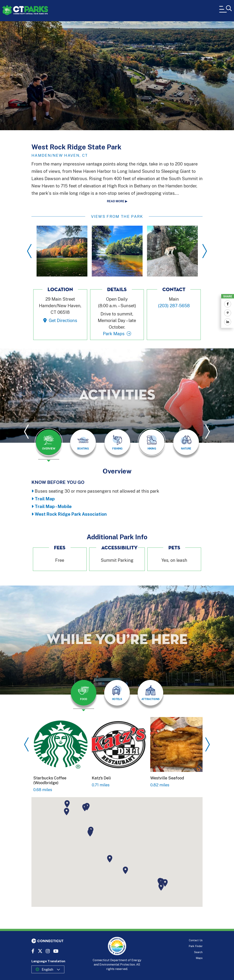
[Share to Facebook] (228, 304)
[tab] (49, 442)
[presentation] (49, 445)
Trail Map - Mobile (53, 506)
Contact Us (196, 940)
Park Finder (196, 946)
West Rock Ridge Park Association (71, 514)
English (47, 969)
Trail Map (45, 499)
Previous (29, 251)
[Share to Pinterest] (228, 313)
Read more (116, 201)
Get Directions (63, 320)
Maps (199, 958)
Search (198, 952)
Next (205, 251)
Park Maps (114, 334)
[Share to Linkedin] (228, 322)
